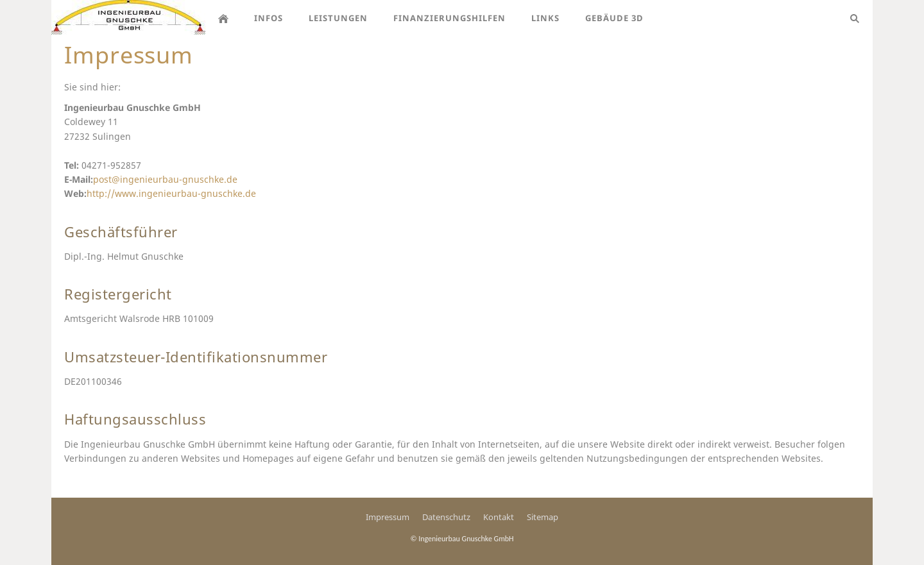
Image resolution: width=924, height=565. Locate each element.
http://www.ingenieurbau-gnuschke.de (171, 193)
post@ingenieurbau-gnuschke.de (165, 179)
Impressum (388, 517)
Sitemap (543, 517)
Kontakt (499, 517)
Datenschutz (446, 517)
